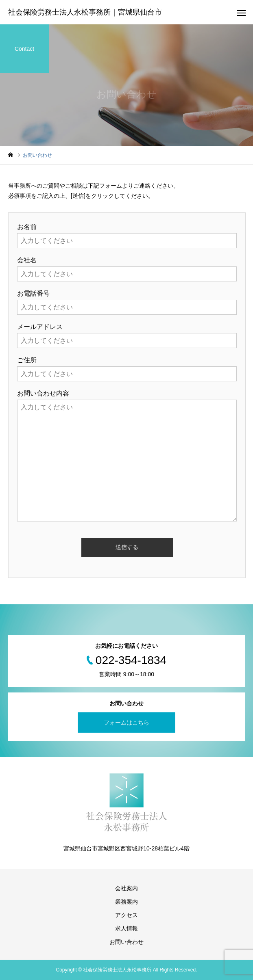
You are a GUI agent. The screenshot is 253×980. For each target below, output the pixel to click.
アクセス (126, 915)
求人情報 (126, 928)
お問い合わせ (126, 942)
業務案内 (126, 902)
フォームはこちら (126, 723)
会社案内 (126, 888)
